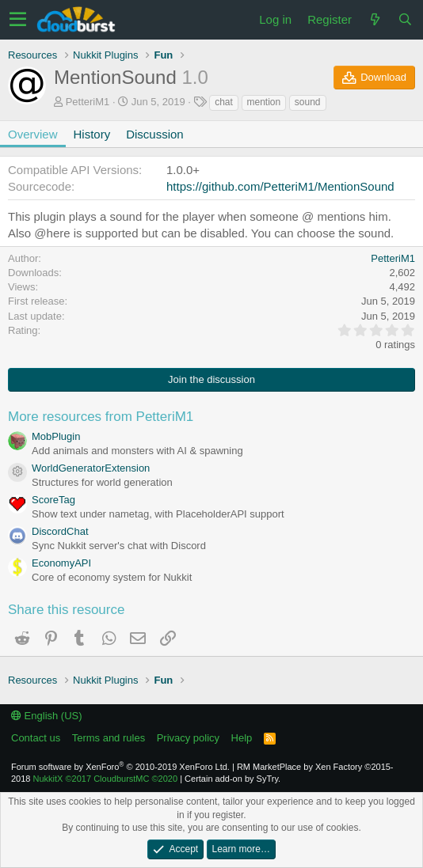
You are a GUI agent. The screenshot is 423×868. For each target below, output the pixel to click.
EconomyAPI (61, 563)
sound (308, 102)
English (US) (47, 716)
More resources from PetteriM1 (101, 417)
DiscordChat (60, 531)
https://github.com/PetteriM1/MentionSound (280, 186)
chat (224, 102)
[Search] (405, 19)
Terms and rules (109, 738)
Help (242, 738)
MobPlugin (56, 436)
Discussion (155, 134)
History (92, 134)
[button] (18, 20)
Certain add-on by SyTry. (232, 779)
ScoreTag (53, 500)
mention (264, 102)
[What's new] (375, 19)
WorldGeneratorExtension (91, 468)
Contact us (36, 738)
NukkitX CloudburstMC (106, 779)
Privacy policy (188, 738)
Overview (33, 134)
